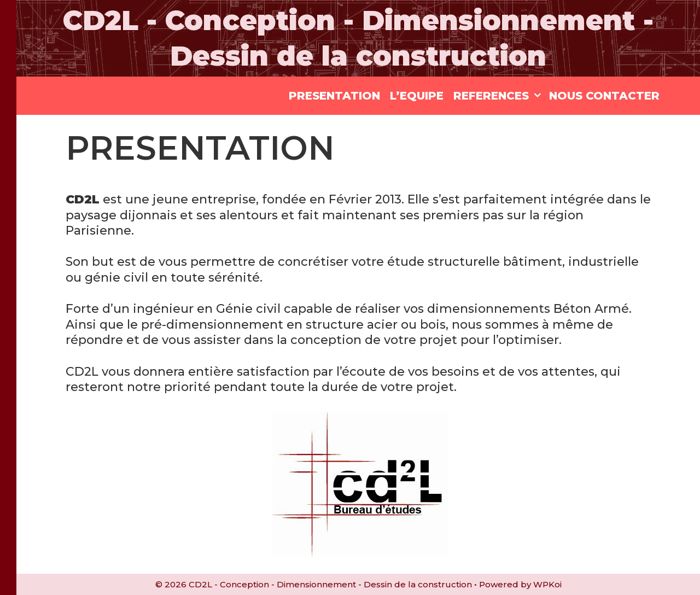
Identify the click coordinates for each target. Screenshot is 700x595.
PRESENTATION (334, 96)
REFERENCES (499, 96)
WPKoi (547, 584)
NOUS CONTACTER (604, 96)
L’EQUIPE (417, 96)
